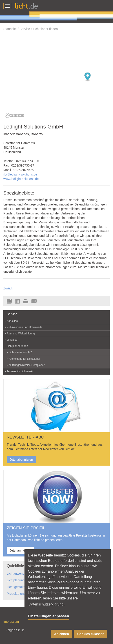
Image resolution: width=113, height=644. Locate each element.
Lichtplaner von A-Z (20, 352)
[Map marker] (88, 77)
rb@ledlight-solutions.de (20, 174)
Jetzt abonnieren (21, 460)
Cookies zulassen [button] (91, 634)
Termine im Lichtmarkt (20, 371)
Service (25, 29)
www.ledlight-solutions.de (21, 179)
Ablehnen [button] (62, 634)
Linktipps (12, 340)
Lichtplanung (16, 580)
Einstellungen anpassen (48, 616)
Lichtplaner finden (45, 29)
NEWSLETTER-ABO (25, 437)
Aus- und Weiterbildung (21, 334)
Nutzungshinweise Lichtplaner (27, 365)
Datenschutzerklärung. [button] (47, 604)
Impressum (11, 622)
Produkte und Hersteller (23, 594)
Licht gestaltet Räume (22, 587)
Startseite (10, 29)
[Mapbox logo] (15, 115)
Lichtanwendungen (20, 573)
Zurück (8, 288)
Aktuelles (12, 321)
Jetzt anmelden (20, 550)
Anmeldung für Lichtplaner (24, 359)
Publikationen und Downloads (24, 327)
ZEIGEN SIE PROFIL (26, 528)
